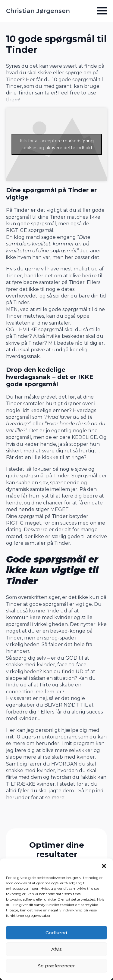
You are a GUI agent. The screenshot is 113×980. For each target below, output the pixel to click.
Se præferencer (56, 966)
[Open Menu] (102, 11)
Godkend (56, 933)
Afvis (56, 949)
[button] (104, 866)
